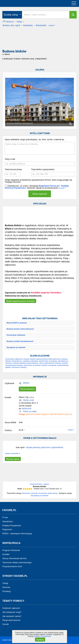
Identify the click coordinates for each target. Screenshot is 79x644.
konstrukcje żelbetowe (14, 359)
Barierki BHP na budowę (17, 323)
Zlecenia (6, 587)
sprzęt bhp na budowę (32, 365)
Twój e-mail (10, 159)
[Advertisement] (39, 39)
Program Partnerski (11, 550)
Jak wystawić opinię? (12, 616)
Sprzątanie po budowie (16, 347)
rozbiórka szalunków (30, 361)
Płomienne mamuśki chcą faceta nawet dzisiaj (40, 493)
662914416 (27, 409)
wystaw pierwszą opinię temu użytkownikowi (45, 447)
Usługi (5, 583)
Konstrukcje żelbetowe (16, 335)
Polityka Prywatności (12, 525)
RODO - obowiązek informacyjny (17, 534)
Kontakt (6, 554)
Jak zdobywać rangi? (12, 612)
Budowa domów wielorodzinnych (20, 329)
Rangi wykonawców (11, 620)
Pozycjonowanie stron (12, 566)
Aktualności (8, 521)
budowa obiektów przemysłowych (26, 363)
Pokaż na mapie (30, 411)
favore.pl (22, 3)
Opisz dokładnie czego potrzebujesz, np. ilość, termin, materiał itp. (35, 139)
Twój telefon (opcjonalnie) (43, 169)
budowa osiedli (29, 359)
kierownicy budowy (19, 367)
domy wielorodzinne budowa (50, 363)
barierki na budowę (49, 365)
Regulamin (7, 529)
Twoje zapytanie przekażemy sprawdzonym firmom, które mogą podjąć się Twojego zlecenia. (38, 181)
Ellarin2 (26, 383)
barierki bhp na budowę (48, 361)
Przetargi (6, 591)
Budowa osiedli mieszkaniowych (20, 341)
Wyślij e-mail (28, 400)
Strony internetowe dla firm (15, 558)
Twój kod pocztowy (13, 169)
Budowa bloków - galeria (40, 484)
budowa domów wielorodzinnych (48, 359)
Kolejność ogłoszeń (11, 608)
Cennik (5, 624)
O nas (5, 517)
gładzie (8, 367)
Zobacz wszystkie (12, 453)
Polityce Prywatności (42, 636)
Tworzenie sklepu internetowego (17, 562)
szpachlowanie (63, 365)
